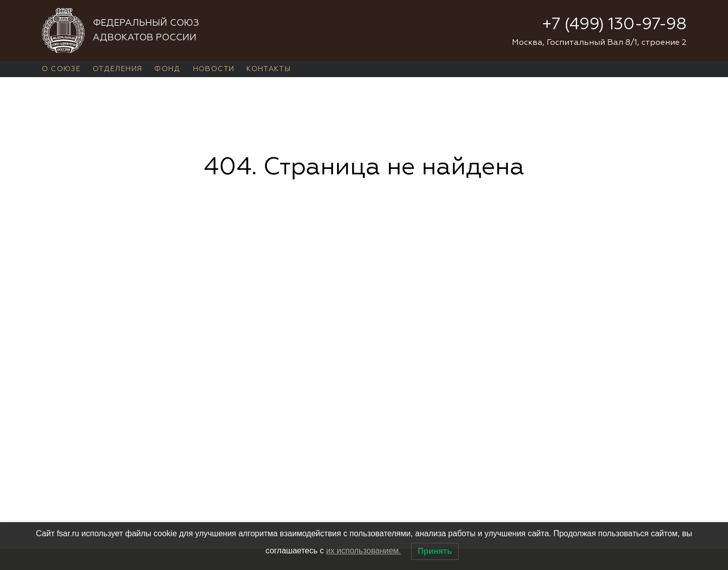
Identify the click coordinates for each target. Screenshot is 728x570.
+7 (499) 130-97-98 (614, 25)
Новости (214, 69)
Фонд (167, 69)
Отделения (117, 69)
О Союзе (61, 69)
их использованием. (363, 551)
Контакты (269, 69)
